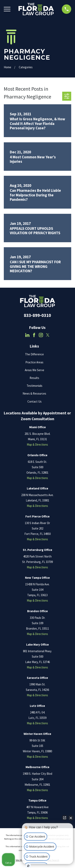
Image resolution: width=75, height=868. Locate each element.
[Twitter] (48, 335)
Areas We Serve (34, 370)
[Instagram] (41, 335)
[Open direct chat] (65, 818)
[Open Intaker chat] (28, 866)
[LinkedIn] (27, 335)
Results (34, 378)
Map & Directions (37, 445)
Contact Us (34, 401)
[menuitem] (20, 860)
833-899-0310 (37, 315)
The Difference (34, 354)
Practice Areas (34, 362)
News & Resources (34, 393)
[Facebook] (34, 335)
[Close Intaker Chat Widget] (71, 818)
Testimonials (34, 386)
